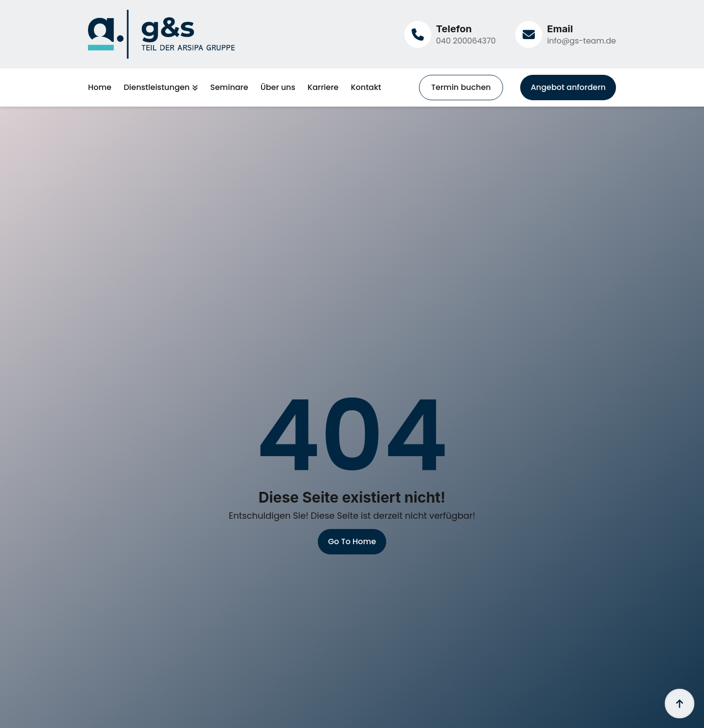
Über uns (278, 88)
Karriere (323, 88)
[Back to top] (680, 704)
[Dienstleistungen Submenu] (194, 88)
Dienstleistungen (157, 88)
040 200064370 (466, 41)
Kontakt (366, 88)
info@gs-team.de (582, 41)
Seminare (229, 88)
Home (100, 88)
